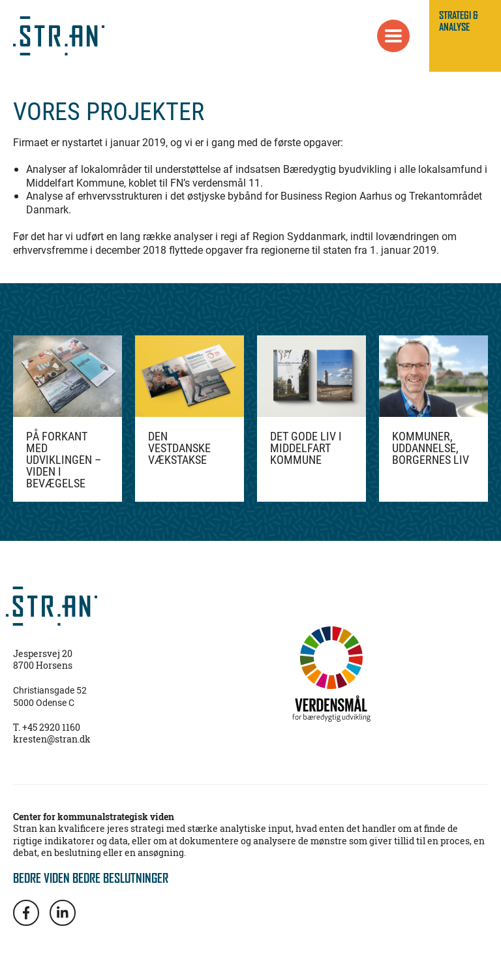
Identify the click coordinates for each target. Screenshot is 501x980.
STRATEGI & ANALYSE (459, 21)
